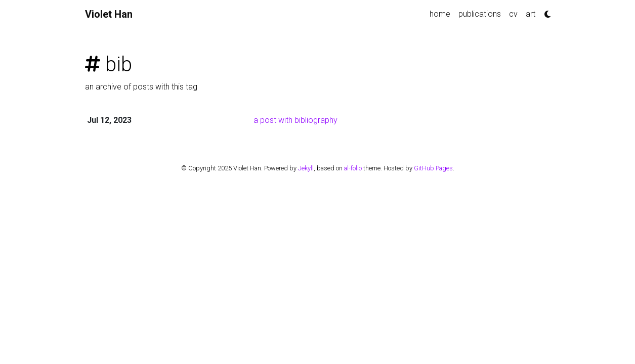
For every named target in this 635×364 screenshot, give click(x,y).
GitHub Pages (433, 168)
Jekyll (306, 168)
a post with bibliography (295, 120)
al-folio (353, 168)
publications (480, 14)
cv (513, 14)
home (440, 14)
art (531, 14)
